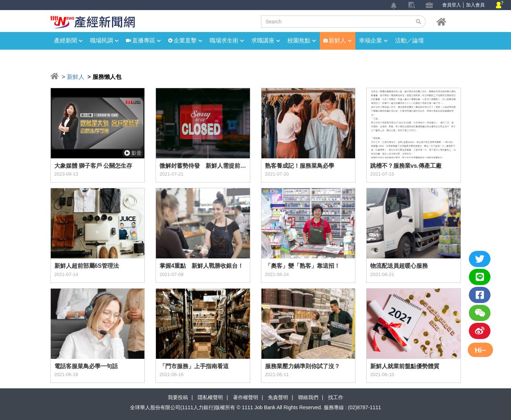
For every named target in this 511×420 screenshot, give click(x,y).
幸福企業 (373, 40)
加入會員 (475, 5)
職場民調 (104, 40)
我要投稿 (178, 397)
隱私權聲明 (210, 397)
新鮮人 (340, 40)
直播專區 (147, 40)
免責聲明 (278, 397)
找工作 (336, 397)
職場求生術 (227, 40)
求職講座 (266, 40)
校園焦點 (302, 40)
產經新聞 (68, 40)
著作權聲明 (246, 397)
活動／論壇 (409, 40)
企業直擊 (188, 40)
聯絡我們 (308, 397)
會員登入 (452, 5)
